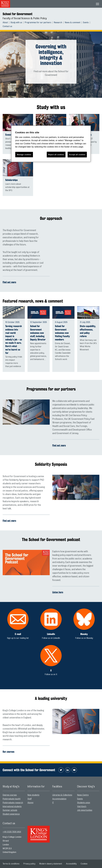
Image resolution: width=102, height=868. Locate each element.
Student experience (11, 814)
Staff (30, 799)
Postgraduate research (13, 803)
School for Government (18, 14)
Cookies (84, 864)
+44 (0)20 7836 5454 (12, 832)
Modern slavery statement (51, 864)
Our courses (8, 752)
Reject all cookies (56, 155)
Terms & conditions (11, 864)
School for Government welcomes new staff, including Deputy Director (38, 333)
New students (33, 795)
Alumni (30, 803)
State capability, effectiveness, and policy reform (88, 331)
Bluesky (84, 634)
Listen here (58, 592)
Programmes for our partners (38, 23)
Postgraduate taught (12, 799)
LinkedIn (51, 634)
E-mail (18, 634)
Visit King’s (82, 807)
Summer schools (10, 810)
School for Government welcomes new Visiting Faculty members (62, 333)
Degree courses (10, 795)
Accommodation (59, 799)
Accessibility (71, 864)
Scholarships (11, 180)
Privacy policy (29, 864)
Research (58, 23)
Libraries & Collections (62, 795)
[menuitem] (7, 23)
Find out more (9, 282)
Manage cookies (24, 155)
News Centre (83, 795)
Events (86, 23)
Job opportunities (85, 810)
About (5, 23)
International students (12, 807)
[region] (51, 144)
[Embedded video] (76, 242)
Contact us (7, 26)
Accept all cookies (77, 155)
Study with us (16, 23)
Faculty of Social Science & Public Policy (25, 18)
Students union (84, 803)
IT (53, 803)
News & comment (73, 23)
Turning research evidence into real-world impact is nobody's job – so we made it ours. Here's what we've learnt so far (14, 340)
